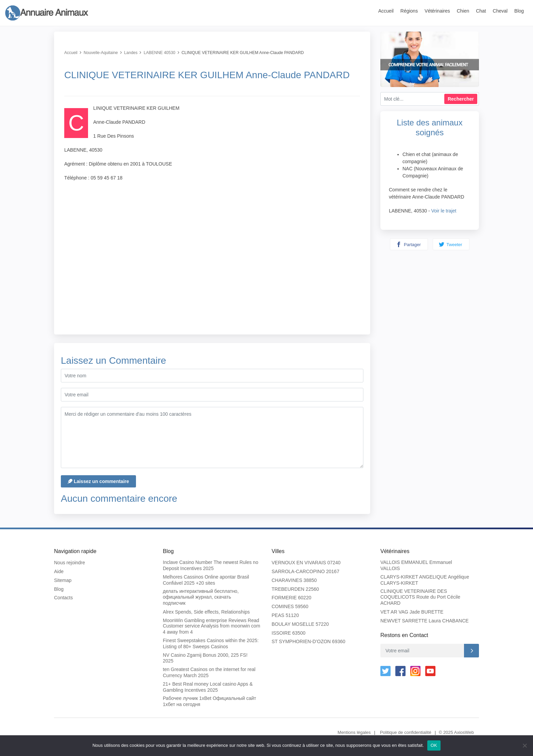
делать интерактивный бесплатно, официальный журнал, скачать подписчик (201, 597)
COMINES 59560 (290, 606)
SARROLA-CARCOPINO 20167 (305, 571)
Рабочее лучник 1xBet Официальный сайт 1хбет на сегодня (209, 701)
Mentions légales (354, 732)
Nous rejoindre (70, 563)
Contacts (63, 598)
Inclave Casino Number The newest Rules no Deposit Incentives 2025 (211, 565)
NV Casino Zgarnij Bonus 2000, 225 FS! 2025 (205, 658)
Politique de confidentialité (406, 732)
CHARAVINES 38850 (294, 580)
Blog (519, 11)
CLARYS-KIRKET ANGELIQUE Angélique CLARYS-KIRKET (425, 580)
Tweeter (451, 244)
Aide (59, 571)
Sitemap (63, 580)
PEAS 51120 (285, 615)
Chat (481, 11)
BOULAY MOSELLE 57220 (300, 624)
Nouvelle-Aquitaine (101, 53)
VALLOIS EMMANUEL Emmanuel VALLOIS (416, 565)
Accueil (386, 11)
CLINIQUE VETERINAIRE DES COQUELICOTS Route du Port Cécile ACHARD (420, 597)
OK (434, 745)
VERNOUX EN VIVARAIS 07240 (306, 563)
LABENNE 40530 (160, 53)
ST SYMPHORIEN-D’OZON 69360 (308, 641)
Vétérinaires (437, 11)
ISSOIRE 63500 (289, 633)
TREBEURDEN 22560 (295, 589)
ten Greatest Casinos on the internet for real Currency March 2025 (209, 672)
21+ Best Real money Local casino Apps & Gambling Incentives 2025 (208, 687)
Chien (463, 11)
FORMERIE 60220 (291, 598)
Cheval (500, 11)
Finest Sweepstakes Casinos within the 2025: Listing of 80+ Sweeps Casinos (211, 643)
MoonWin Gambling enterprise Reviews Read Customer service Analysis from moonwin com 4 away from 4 (211, 626)
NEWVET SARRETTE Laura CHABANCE (425, 621)
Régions (409, 11)
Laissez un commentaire (98, 481)
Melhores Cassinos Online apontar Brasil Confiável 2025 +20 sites (206, 580)
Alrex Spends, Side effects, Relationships (206, 612)
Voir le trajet (444, 211)
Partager (408, 244)
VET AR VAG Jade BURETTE (412, 612)
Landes (131, 53)
